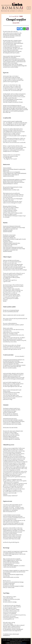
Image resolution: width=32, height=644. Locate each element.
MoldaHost (24, 643)
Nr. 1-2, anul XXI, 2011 (14, 17)
